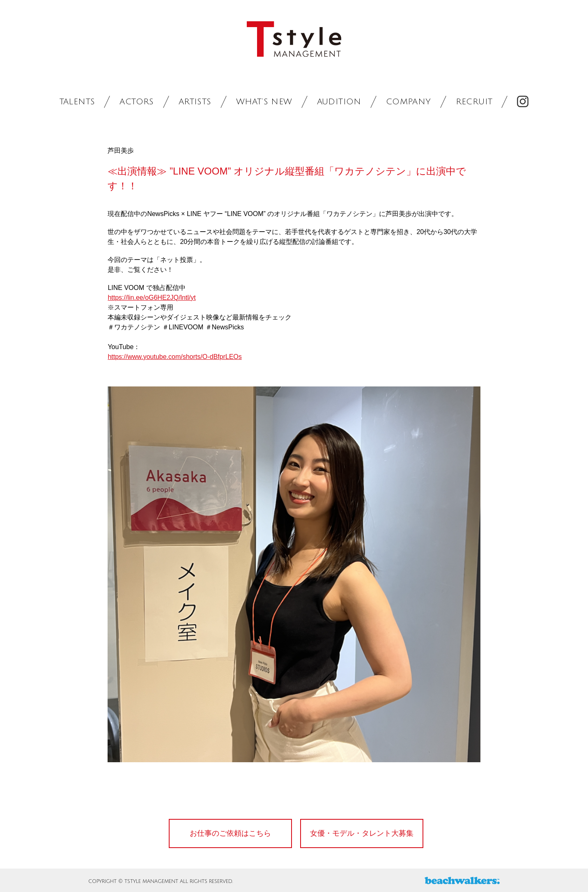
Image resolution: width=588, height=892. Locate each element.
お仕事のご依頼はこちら (230, 833)
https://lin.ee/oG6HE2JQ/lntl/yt (152, 298)
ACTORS (137, 102)
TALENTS (77, 102)
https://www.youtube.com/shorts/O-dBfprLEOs (175, 357)
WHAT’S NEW (264, 102)
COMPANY (409, 102)
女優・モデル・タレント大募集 (362, 833)
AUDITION (339, 102)
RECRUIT (474, 102)
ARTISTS (195, 102)
